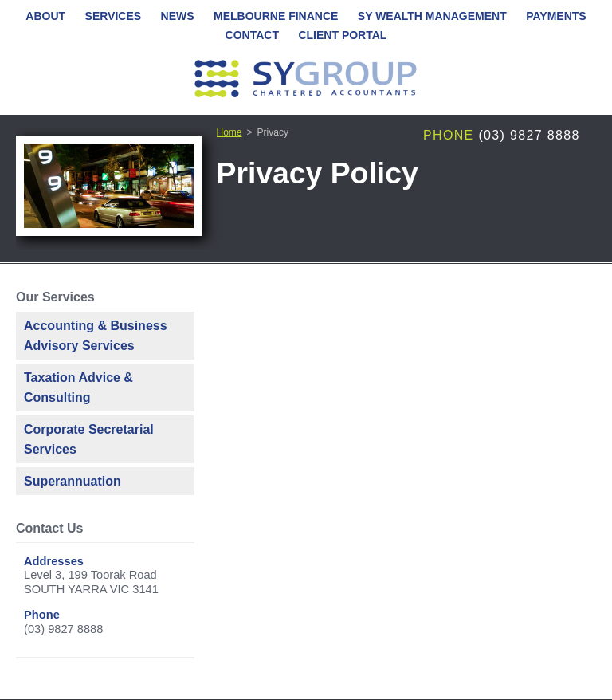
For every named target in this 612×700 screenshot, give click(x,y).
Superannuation (73, 481)
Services (114, 16)
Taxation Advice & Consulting (78, 387)
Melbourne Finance (276, 16)
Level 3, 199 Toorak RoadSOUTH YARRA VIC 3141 (91, 582)
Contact (252, 35)
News (178, 16)
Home (229, 132)
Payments (556, 16)
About (45, 16)
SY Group (306, 79)
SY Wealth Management (432, 16)
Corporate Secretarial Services (89, 439)
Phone (449, 135)
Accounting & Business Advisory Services (96, 336)
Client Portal (342, 35)
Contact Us (49, 528)
